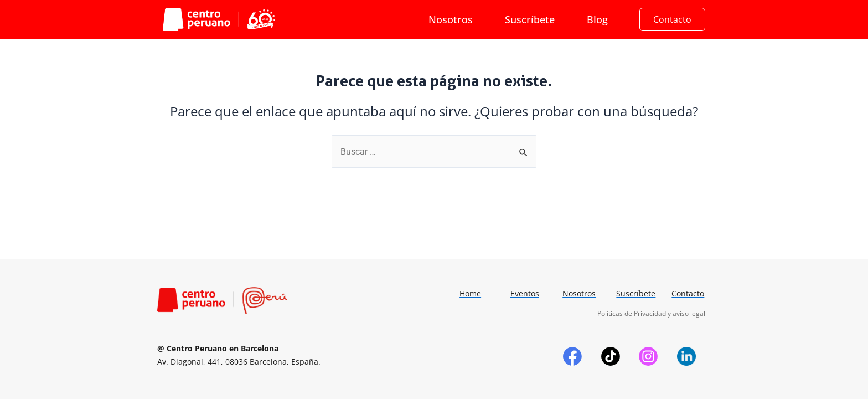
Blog (597, 19)
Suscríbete (530, 19)
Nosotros (451, 19)
